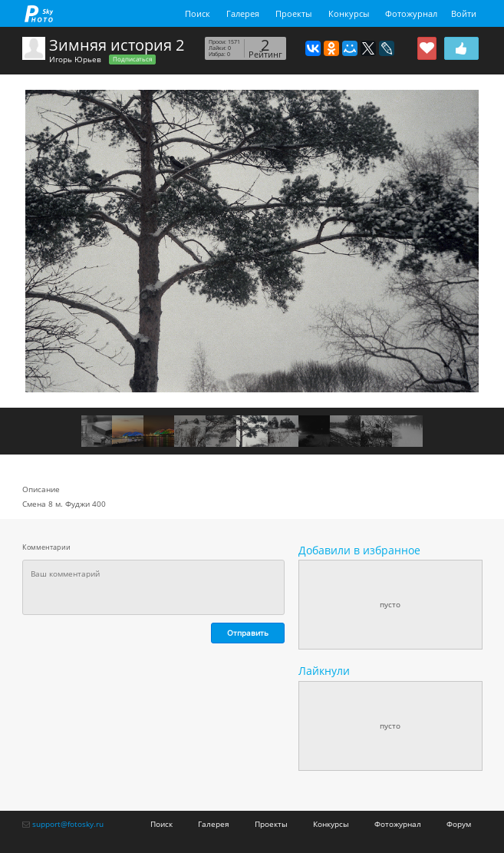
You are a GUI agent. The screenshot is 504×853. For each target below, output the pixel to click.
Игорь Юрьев (75, 59)
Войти (464, 13)
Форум (459, 824)
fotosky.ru (39, 13)
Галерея (243, 13)
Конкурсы (349, 13)
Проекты (293, 13)
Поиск (198, 13)
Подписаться (132, 59)
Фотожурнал (411, 13)
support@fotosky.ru (68, 824)
